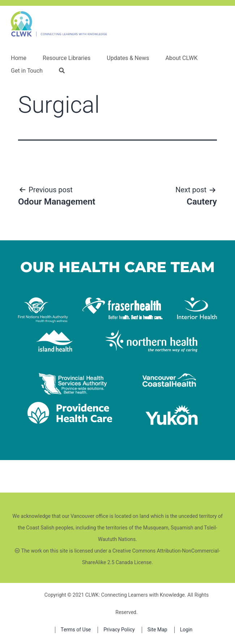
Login (186, 630)
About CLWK (181, 58)
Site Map (157, 630)
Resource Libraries (67, 58)
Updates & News (128, 58)
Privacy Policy (119, 630)
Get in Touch (27, 71)
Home (19, 58)
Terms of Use (76, 630)
